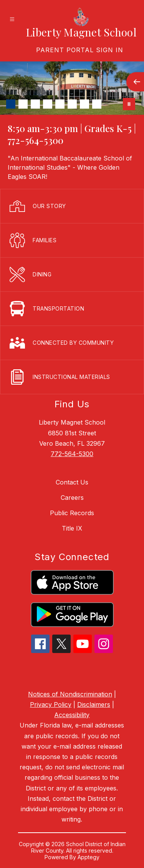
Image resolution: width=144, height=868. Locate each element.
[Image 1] (11, 104)
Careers (72, 498)
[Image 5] (60, 104)
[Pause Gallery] (129, 104)
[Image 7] (84, 104)
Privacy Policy (51, 704)
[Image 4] (48, 104)
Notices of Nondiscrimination (70, 694)
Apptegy (89, 857)
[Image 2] (23, 104)
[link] (80, 50)
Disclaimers (94, 704)
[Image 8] (97, 104)
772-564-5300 (72, 454)
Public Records (72, 513)
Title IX (72, 528)
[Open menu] (12, 19)
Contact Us (72, 482)
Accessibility (72, 715)
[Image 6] (72, 104)
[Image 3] (35, 104)
